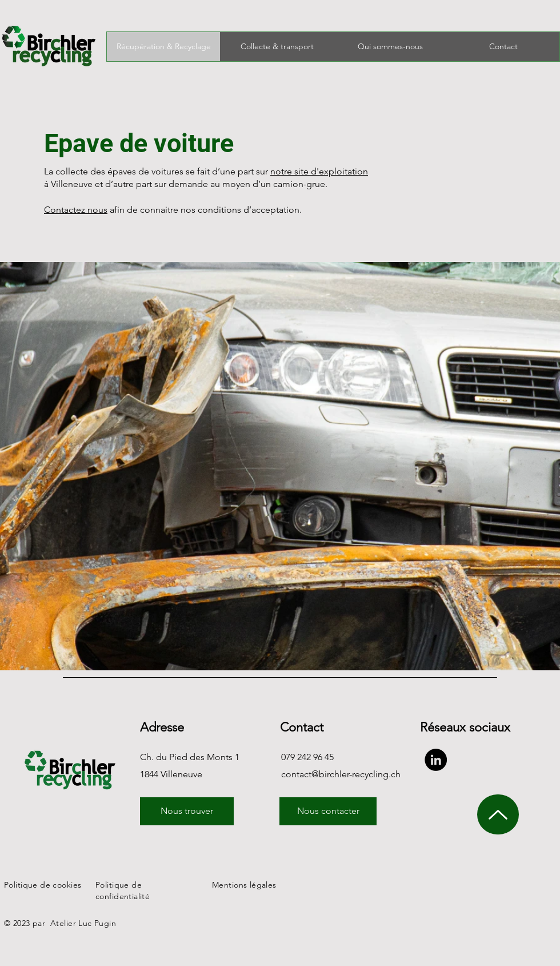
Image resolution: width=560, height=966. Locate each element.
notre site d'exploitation (319, 171)
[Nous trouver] (187, 811)
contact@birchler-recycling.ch (341, 774)
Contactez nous (76, 210)
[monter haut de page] (498, 814)
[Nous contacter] (328, 811)
